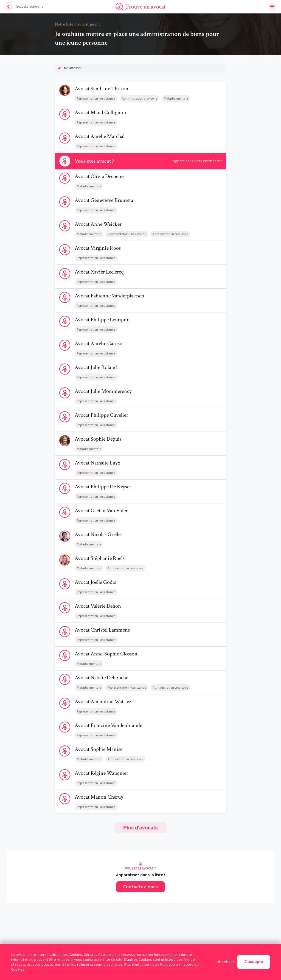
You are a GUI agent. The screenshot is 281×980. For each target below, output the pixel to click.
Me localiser (73, 68)
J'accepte (254, 961)
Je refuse (226, 962)
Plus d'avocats (140, 828)
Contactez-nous (140, 887)
